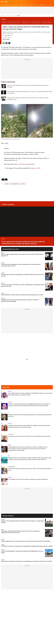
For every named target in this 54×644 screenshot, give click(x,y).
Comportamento (12, 467)
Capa (2, 16)
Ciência (10, 445)
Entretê (10, 477)
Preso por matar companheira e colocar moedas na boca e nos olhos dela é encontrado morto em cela (21, 265)
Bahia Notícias (26, 22)
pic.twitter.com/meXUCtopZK (27, 164)
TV (9, 413)
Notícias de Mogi (35, 22)
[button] (2, 2)
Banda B (4, 22)
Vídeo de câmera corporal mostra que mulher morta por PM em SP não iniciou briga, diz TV (22, 255)
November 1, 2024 (35, 168)
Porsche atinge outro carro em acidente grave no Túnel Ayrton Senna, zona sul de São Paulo (26, 541)
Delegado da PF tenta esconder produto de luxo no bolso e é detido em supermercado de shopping (20, 300)
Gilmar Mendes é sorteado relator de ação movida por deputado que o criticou (22, 295)
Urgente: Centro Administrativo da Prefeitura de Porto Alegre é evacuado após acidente (22, 522)
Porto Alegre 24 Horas (14, 22)
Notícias (8, 16)
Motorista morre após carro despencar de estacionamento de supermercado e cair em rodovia (27, 561)
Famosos (10, 391)
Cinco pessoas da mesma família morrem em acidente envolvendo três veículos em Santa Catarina (23, 243)
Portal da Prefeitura (47, 22)
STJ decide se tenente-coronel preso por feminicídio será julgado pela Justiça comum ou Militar (27, 546)
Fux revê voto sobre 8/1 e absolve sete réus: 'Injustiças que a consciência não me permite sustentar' (23, 285)
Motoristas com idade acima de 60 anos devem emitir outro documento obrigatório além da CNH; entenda (20, 532)
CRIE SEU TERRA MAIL (6, 5)
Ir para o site (7, 2)
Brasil (13, 16)
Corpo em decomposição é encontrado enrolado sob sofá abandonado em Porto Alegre (22, 552)
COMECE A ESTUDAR (23, 5)
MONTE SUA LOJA (33, 5)
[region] (27, 10)
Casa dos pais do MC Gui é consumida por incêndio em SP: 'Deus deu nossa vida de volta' (22, 275)
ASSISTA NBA (15, 5)
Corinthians (11, 434)
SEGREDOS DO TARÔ (42, 5)
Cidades (18, 16)
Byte (9, 456)
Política (3, 283)
